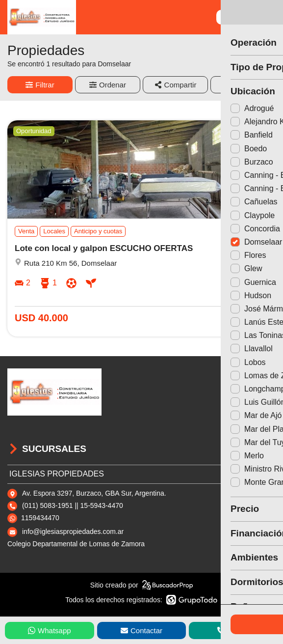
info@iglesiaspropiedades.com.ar (73, 532)
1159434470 (40, 518)
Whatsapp (50, 630)
